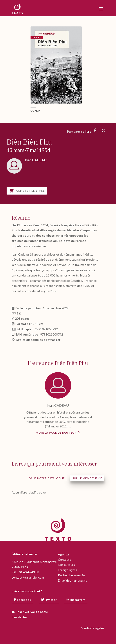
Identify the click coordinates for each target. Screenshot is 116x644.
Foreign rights (68, 570)
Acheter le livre (27, 191)
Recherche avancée (72, 575)
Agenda (63, 554)
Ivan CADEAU (58, 405)
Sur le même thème (87, 478)
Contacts (64, 560)
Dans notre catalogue (47, 478)
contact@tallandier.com (28, 577)
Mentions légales (93, 628)
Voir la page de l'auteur (58, 432)
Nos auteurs (66, 565)
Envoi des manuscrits (72, 580)
